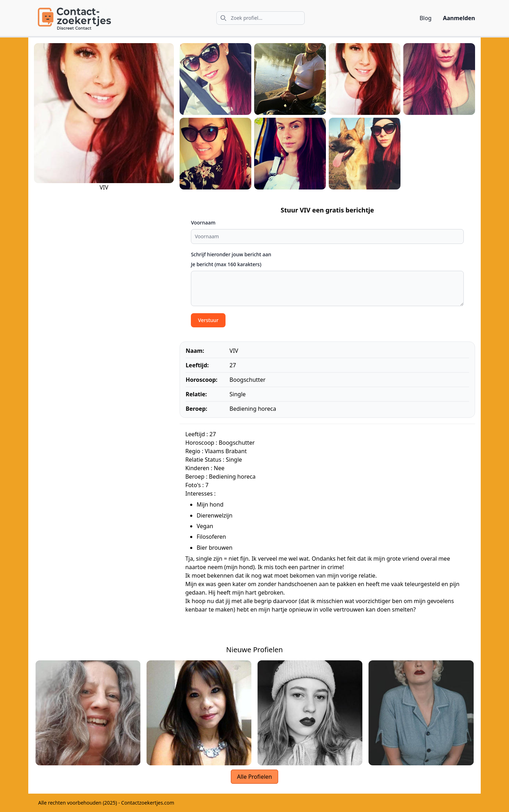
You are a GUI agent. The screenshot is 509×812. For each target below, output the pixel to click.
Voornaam (203, 223)
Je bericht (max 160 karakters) (226, 264)
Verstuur (208, 320)
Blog (426, 18)
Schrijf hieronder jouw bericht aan (231, 254)
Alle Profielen (254, 777)
